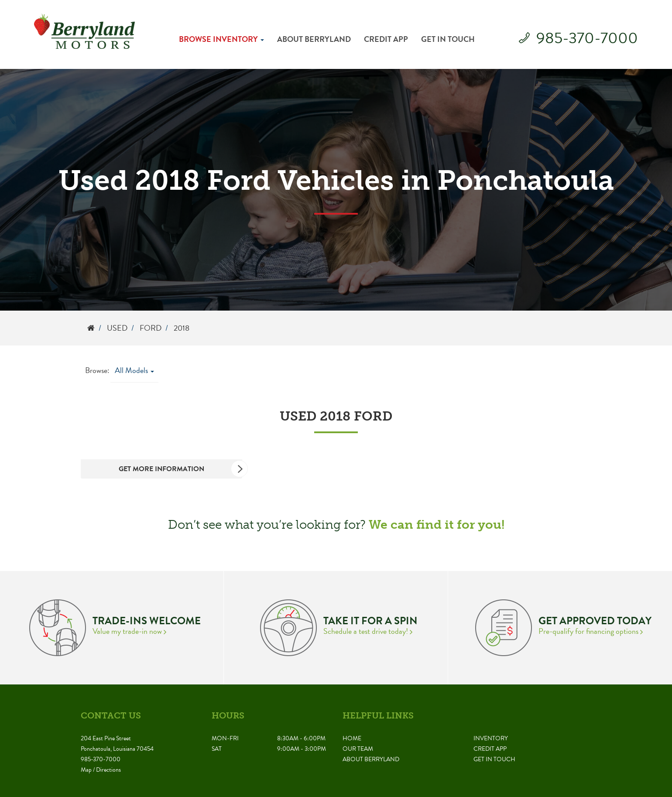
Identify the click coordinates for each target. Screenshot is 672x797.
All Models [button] (134, 370)
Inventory (491, 738)
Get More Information (180, 469)
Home (352, 738)
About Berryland (314, 39)
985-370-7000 (587, 38)
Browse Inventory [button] (221, 39)
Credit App (386, 39)
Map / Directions (101, 770)
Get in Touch (448, 39)
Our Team (358, 749)
